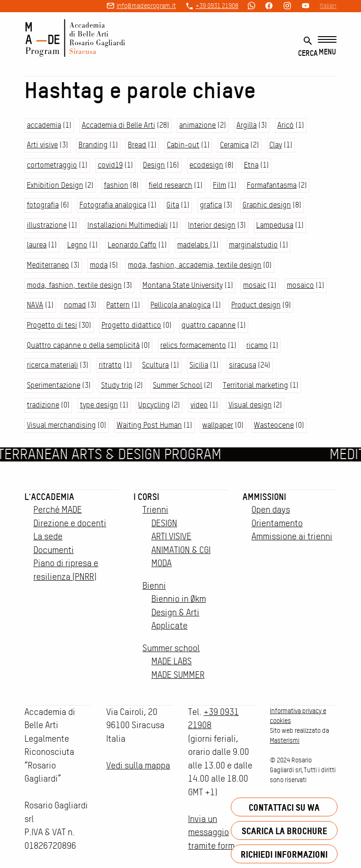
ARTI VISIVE (171, 536)
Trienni (155, 510)
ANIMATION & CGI (181, 550)
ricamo (257, 345)
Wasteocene (274, 425)
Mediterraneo (48, 265)
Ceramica (234, 145)
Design (154, 165)
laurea (37, 245)
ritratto (110, 365)
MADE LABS (172, 661)
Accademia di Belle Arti (118, 125)
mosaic (255, 285)
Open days (271, 510)
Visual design (250, 405)
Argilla (247, 125)
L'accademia (49, 497)
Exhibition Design (55, 185)
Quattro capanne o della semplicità (83, 345)
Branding (93, 145)
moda (99, 265)
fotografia (43, 205)
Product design (256, 305)
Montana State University (183, 285)
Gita (173, 205)
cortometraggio (52, 165)
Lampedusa (275, 225)
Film (220, 185)
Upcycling (154, 405)
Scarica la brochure (284, 831)
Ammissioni (264, 497)
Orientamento (277, 523)
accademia (44, 125)
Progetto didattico (131, 325)
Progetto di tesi (52, 325)
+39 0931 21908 (217, 6)
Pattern (118, 305)
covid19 (110, 165)
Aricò (286, 125)
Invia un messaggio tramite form (211, 832)
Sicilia (199, 365)
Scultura (155, 365)
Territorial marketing (255, 385)
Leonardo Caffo (132, 245)
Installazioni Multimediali (128, 225)
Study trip (117, 385)
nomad (75, 305)
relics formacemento (193, 345)
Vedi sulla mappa (138, 765)
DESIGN (164, 523)
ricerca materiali (52, 365)
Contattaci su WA (284, 807)
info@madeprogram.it (146, 6)
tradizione (43, 405)
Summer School (177, 385)
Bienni (154, 586)
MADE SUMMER (178, 675)
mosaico (300, 285)
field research (170, 185)
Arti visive (42, 145)
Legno (77, 245)
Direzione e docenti (70, 523)
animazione (197, 125)
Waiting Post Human (149, 425)
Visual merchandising (61, 425)
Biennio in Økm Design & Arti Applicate (179, 612)
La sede (48, 536)
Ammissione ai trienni (292, 536)
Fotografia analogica (113, 205)
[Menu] (327, 46)
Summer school (171, 648)
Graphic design (267, 205)
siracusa (243, 365)
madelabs (194, 245)
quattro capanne (208, 325)
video (199, 405)
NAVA (35, 305)
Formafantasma (272, 185)
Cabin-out (183, 145)
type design (99, 405)
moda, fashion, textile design (74, 285)
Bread (137, 145)
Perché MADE (58, 510)
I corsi (146, 497)
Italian (328, 6)
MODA (161, 563)
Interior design (212, 225)
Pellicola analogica (180, 305)
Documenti (54, 550)
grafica (211, 205)
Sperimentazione (54, 385)
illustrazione (47, 225)
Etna (251, 165)
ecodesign (206, 165)
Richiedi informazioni (284, 854)
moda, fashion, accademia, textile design (195, 265)
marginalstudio (253, 245)
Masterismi (285, 740)
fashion (116, 185)
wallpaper (218, 425)
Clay (276, 145)
